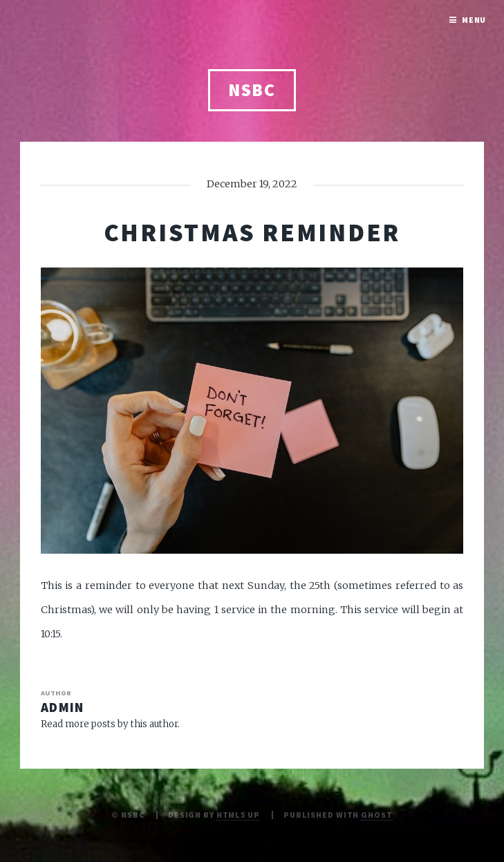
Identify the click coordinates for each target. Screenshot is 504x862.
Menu (474, 20)
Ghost (376, 815)
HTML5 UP (238, 815)
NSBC (252, 90)
